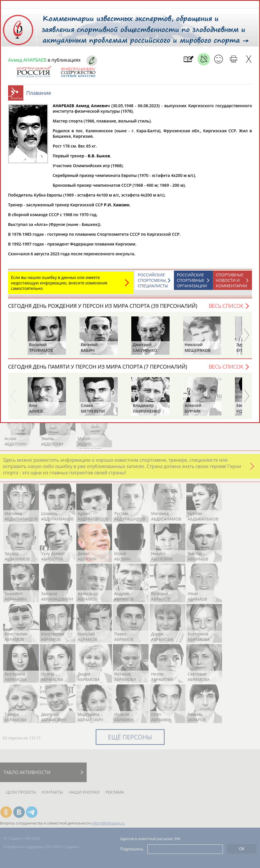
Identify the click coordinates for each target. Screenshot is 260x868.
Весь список (226, 309)
